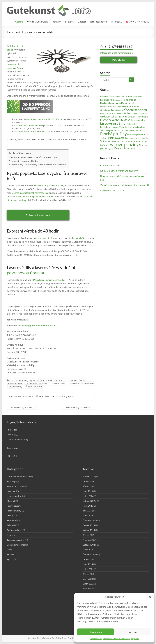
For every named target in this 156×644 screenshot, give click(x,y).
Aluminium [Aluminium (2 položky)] (104, 97)
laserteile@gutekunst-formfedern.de (31, 193)
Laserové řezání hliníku (53, 380)
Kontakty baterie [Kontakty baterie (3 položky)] (108, 113)
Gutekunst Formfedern (22, 396)
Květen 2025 (89, 530)
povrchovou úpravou (26, 273)
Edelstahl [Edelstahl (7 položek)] (106, 100)
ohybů (80, 238)
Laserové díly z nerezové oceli (27, 125)
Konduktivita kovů (110, 165)
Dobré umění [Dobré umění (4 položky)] (127, 96)
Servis (71, 396)
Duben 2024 (88, 559)
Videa (10, 550)
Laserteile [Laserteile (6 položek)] (110, 116)
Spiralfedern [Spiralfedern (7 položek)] (108, 141)
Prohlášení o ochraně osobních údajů (116, 639)
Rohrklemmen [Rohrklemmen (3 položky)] (131, 138)
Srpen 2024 (88, 550)
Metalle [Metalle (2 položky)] (116, 127)
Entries (12, 435)
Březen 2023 (88, 574)
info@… (116, 22)
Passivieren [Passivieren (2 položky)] (104, 131)
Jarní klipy (12, 481)
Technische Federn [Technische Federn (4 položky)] (126, 141)
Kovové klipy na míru (78, 407)
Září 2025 (87, 511)
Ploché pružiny (14, 511)
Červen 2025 (89, 525)
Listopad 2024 (89, 545)
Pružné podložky (15, 530)
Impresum (135, 639)
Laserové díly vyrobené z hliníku (29, 131)
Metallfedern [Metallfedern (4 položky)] (126, 127)
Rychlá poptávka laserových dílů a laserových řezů (34, 157)
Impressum (12, 456)
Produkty (56, 22)
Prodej (10, 515)
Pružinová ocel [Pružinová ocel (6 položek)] (115, 138)
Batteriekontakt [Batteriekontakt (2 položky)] (114, 97)
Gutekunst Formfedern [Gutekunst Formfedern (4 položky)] (111, 110)
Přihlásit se (12, 430)
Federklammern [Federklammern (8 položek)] (110, 103)
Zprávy (10, 559)
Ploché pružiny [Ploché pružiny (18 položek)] (113, 134)
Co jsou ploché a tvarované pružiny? (119, 171)
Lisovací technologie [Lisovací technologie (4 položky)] (138, 117)
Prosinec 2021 (89, 589)
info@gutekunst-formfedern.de (116, 53)
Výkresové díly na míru (112, 190)
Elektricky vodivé (21, 407)
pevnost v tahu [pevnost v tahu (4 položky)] (117, 130)
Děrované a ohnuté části (18, 477)
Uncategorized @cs (16, 545)
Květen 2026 (89, 477)
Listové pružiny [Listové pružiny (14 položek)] (113, 123)
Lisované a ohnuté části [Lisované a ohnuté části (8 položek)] (115, 120)
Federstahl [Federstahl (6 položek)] (127, 103)
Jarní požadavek (98, 22)
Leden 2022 (88, 584)
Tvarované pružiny (16, 540)
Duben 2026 (88, 481)
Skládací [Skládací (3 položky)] (145, 138)
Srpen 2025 (88, 515)
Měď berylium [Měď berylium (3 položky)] (139, 127)
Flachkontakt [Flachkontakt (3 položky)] (122, 107)
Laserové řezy (14, 68)
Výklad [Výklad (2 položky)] (111, 149)
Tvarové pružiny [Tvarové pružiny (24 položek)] (123, 144)
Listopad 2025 (89, 501)
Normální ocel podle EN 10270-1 (43, 119)
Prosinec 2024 (89, 540)
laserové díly (42, 185)
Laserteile (74, 383)
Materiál (70, 22)
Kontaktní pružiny (15, 486)
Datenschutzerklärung (17, 439)
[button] (150, 597)
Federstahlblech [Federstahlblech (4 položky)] (108, 107)
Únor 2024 (88, 564)
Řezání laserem (34, 386)
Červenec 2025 (90, 520)
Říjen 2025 (88, 506)
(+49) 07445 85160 (137, 22)
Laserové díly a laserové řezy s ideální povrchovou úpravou (38, 165)
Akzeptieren (96, 632)
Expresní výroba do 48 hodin (24, 161)
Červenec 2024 (90, 554)
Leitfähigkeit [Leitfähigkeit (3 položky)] (122, 117)
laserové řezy (57, 185)
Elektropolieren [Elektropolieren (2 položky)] (118, 100)
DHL (75, 255)
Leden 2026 (88, 496)
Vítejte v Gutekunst (37, 22)
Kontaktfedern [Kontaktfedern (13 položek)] (135, 110)
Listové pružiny (14, 496)
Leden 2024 (88, 569)
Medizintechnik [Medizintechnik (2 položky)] (132, 124)
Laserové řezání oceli (36, 383)
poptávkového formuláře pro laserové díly (29, 196)
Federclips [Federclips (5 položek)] (130, 100)
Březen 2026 (88, 486)
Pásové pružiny (14, 506)
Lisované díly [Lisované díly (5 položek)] (138, 120)
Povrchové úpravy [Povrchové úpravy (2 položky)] (134, 135)
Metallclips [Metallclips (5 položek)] (106, 127)
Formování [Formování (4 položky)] (134, 107)
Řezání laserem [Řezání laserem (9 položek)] (124, 148)
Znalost (82, 22)
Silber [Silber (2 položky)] (139, 138)
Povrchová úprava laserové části (50, 280)
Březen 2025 (88, 535)
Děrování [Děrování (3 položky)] (138, 96)
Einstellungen (133, 632)
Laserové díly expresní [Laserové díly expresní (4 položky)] (127, 113)
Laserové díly (14, 64)
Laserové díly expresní (26, 380)
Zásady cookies (96, 639)
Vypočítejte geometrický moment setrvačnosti (124, 185)
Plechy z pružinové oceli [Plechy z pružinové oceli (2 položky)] (133, 131)
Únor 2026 (88, 491)
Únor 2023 (88, 579)
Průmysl (11, 525)
